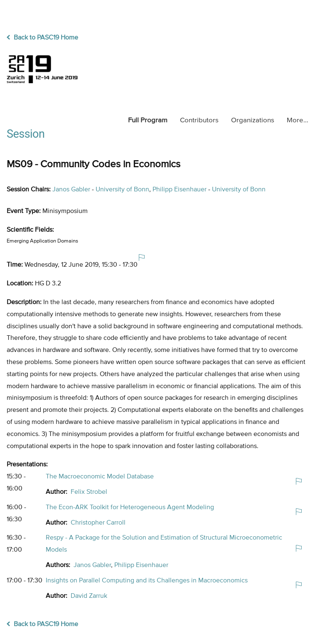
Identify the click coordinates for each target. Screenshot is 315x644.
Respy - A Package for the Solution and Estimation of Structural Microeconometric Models (164, 544)
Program (148, 120)
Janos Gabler (71, 190)
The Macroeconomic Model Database (100, 477)
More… (298, 120)
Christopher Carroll (98, 523)
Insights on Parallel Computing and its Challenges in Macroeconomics (147, 581)
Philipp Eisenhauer (180, 190)
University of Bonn (122, 190)
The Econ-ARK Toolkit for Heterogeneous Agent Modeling (130, 508)
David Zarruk (89, 596)
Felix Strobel (89, 492)
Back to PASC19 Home (42, 38)
